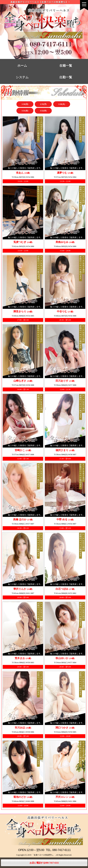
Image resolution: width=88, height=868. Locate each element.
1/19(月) (43, 104)
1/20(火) (62, 104)
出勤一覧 (66, 77)
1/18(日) (25, 104)
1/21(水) (25, 111)
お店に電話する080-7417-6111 (44, 863)
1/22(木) (43, 111)
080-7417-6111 (61, 850)
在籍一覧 (66, 66)
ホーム (22, 66)
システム (22, 77)
